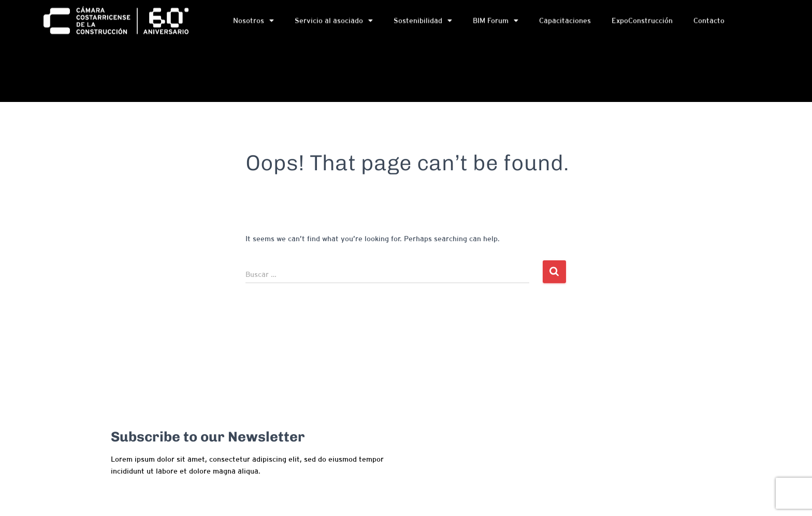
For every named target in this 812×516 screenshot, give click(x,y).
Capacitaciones (565, 22)
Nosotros (253, 22)
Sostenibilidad (423, 22)
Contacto (709, 22)
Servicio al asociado (334, 22)
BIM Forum (496, 22)
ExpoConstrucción (642, 22)
